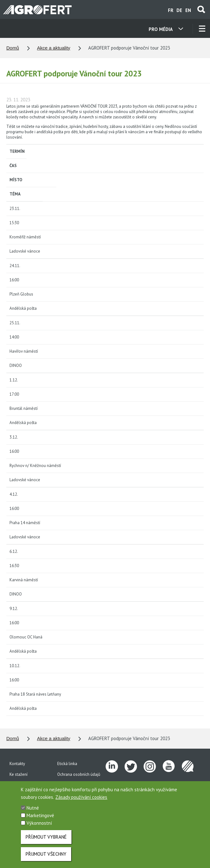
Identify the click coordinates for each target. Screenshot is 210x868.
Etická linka (67, 764)
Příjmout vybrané (46, 841)
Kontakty (17, 764)
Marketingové (40, 820)
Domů (13, 48)
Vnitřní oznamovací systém (81, 785)
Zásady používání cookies (81, 802)
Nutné (33, 812)
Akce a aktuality (54, 48)
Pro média (19, 785)
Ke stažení (19, 774)
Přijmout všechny (46, 858)
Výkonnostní (39, 827)
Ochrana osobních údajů (79, 774)
